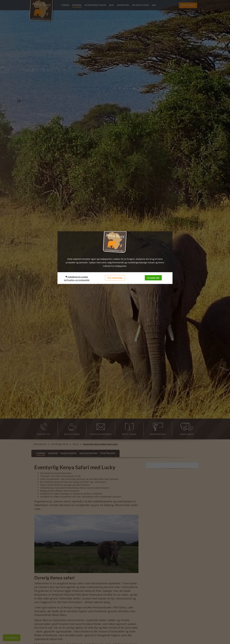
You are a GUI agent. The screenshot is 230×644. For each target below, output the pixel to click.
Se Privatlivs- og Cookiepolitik (77, 280)
